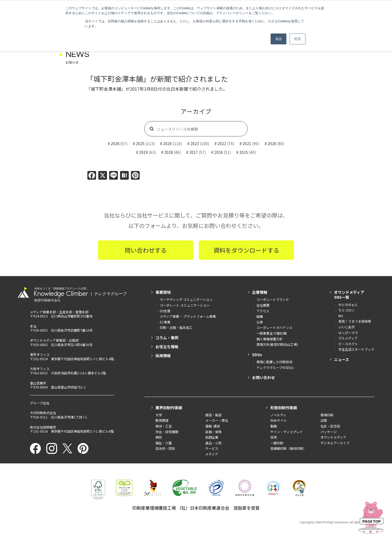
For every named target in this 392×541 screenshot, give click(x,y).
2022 (222, 143)
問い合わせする (146, 250)
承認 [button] (278, 39)
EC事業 (165, 322)
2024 (167, 143)
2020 (272, 143)
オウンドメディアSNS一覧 (349, 295)
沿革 (260, 322)
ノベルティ (278, 415)
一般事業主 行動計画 (272, 333)
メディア (212, 454)
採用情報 (163, 356)
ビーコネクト (348, 344)
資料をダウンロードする (246, 250)
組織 (260, 316)
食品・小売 (213, 443)
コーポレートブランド (273, 299)
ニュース (342, 359)
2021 (247, 143)
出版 (324, 420)
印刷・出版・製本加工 (176, 327)
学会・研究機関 (167, 432)
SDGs (257, 354)
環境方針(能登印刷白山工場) (277, 344)
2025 (140, 143)
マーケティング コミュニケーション (186, 299)
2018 (169, 152)
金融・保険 (213, 432)
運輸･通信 (213, 426)
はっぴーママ (348, 333)
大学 (159, 415)
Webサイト (279, 420)
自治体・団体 (165, 448)
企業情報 (260, 292)
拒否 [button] (298, 39)
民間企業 (212, 437)
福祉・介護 (164, 443)
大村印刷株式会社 (43, 413)
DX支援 (165, 311)
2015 (244, 152)
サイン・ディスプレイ (287, 432)
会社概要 (263, 305)
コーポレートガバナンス (274, 327)
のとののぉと (348, 305)
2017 (194, 152)
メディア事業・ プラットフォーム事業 (188, 316)
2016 (219, 152)
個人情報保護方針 (269, 339)
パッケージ (329, 432)
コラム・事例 (167, 338)
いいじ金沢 (347, 327)
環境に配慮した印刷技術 (274, 362)
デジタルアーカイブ (335, 443)
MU (341, 316)
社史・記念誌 (330, 426)
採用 (274, 437)
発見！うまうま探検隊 (355, 321)
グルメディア (348, 338)
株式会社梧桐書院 (43, 427)
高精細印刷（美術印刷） (288, 448)
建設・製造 (213, 415)
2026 (115, 143)
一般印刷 (277, 443)
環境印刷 (327, 415)
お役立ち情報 (167, 347)
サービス (212, 448)
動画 (274, 426)
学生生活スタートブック (356, 349)
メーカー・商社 (217, 420)
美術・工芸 (164, 426)
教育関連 (162, 420)
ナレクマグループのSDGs (275, 367)
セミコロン (347, 310)
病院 (159, 437)
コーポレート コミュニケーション (185, 305)
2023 (195, 143)
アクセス (263, 311)
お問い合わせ (264, 377)
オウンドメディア (333, 437)
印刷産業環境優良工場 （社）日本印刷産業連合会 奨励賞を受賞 (196, 508)
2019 (143, 152)
